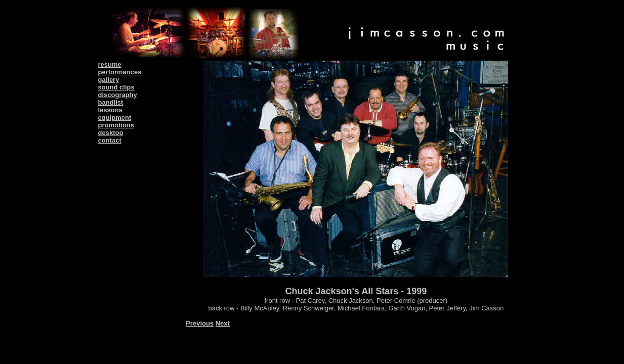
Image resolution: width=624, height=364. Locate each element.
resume (110, 64)
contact (110, 140)
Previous (200, 323)
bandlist (111, 102)
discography (118, 95)
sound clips (116, 87)
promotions (116, 125)
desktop (111, 133)
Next (223, 323)
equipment (115, 118)
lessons (110, 110)
